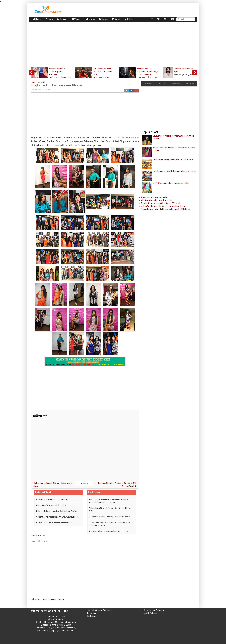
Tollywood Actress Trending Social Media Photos (110, 517)
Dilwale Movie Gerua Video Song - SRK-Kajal (161, 203)
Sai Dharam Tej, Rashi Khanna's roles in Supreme (174, 171)
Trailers (104, 19)
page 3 (44, 415)
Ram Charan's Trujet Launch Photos (51, 505)
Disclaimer (91, 613)
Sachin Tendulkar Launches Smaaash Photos (55, 523)
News (49, 19)
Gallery (62, 19)
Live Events (176, 84)
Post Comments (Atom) (53, 599)
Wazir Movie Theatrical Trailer (155, 197)
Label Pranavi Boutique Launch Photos (52, 499)
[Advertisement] (113, 45)
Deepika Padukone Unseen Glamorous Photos (109, 531)
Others (130, 19)
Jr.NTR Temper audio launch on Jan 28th (171, 183)
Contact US (92, 616)
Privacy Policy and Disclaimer (99, 610)
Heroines (190, 84)
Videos (76, 19)
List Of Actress (150, 613)
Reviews (90, 19)
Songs (116, 19)
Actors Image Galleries (154, 610)
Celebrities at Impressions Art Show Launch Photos (58, 517)
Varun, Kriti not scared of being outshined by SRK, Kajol (165, 209)
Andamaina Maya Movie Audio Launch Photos (173, 159)
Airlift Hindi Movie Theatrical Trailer (157, 200)
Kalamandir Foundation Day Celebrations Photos (57, 511)
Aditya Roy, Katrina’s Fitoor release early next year (163, 206)
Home (37, 19)
